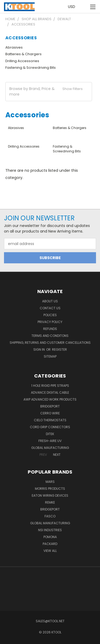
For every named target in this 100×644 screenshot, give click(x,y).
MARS (50, 482)
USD (73, 7)
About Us (50, 301)
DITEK (50, 434)
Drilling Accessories (22, 61)
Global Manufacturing (50, 523)
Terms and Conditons (50, 336)
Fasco (50, 516)
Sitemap (50, 356)
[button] (49, 92)
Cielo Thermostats (50, 420)
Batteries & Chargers (23, 54)
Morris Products (50, 489)
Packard (50, 544)
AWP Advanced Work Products (50, 399)
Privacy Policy (50, 322)
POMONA (50, 537)
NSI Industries (50, 530)
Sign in (39, 349)
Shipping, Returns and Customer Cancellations (50, 343)
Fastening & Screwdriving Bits (31, 68)
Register (59, 349)
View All (50, 551)
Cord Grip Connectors (50, 427)
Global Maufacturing (50, 448)
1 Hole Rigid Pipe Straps (50, 386)
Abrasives (14, 47)
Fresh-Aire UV (50, 441)
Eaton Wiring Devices (50, 495)
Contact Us (50, 308)
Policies (50, 315)
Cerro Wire (50, 413)
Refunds (50, 329)
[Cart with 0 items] (84, 7)
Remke (50, 502)
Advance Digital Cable (50, 392)
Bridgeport (50, 406)
